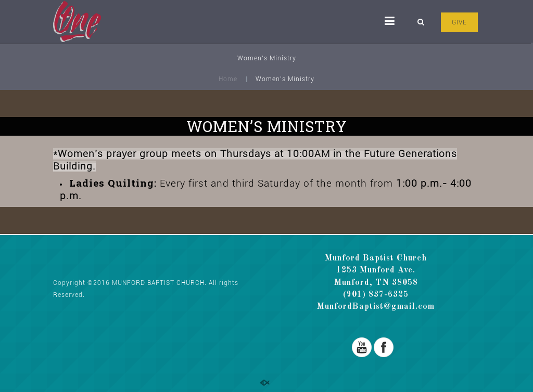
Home (228, 79)
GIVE (459, 22)
